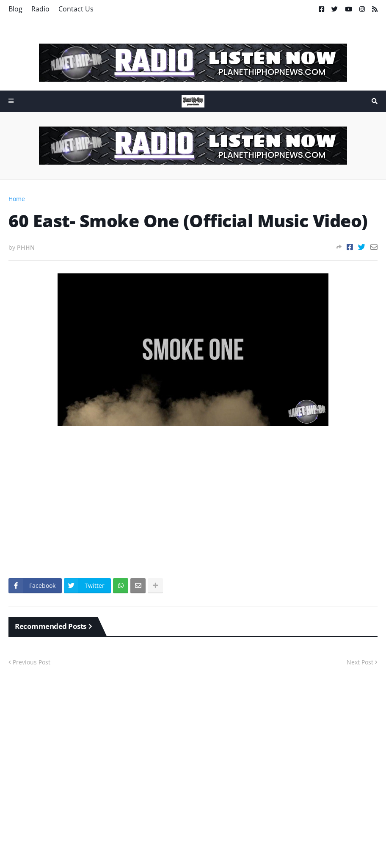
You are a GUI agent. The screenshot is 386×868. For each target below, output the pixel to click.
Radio (40, 9)
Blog (15, 9)
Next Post (360, 662)
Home (17, 199)
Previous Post (32, 662)
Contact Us (76, 9)
